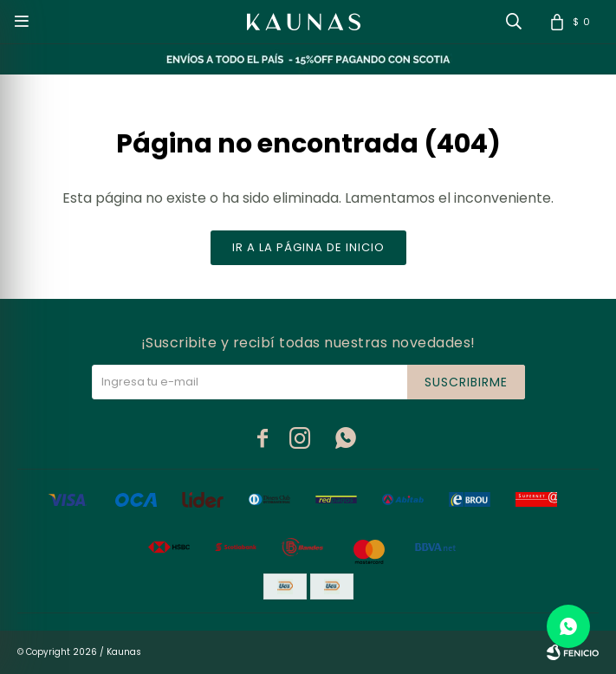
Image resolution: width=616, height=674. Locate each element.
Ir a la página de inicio (308, 247)
